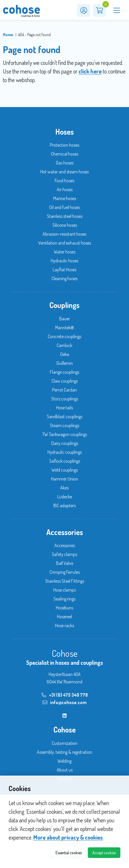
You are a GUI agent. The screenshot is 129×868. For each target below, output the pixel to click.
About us (65, 770)
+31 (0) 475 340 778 (65, 695)
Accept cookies (104, 853)
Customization (65, 743)
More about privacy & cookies (68, 837)
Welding (64, 761)
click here (90, 71)
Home (8, 35)
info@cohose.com (65, 702)
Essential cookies (69, 853)
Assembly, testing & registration (64, 752)
